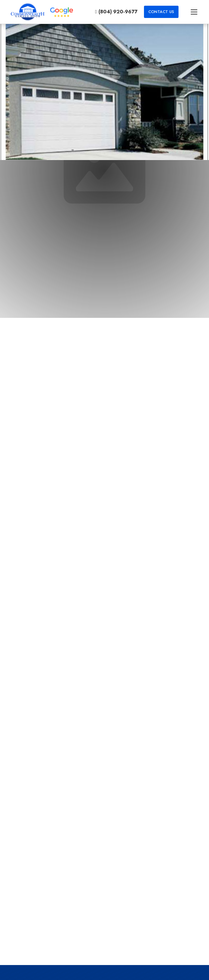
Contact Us (161, 12)
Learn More (104, 932)
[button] (189, 12)
